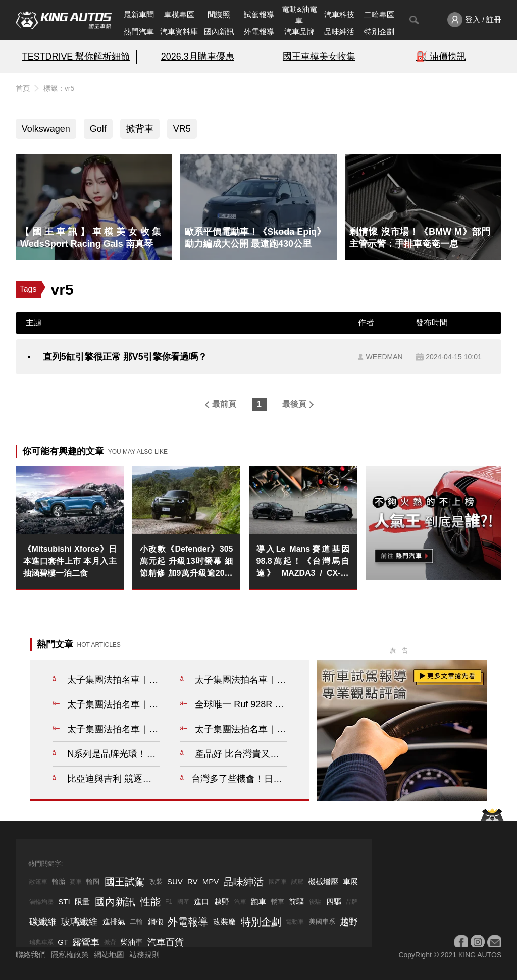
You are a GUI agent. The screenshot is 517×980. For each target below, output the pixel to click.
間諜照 (219, 14)
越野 (222, 902)
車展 (350, 881)
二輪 (136, 922)
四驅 (334, 902)
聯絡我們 (31, 955)
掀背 (110, 942)
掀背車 (140, 129)
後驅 (315, 902)
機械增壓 (323, 881)
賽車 (76, 882)
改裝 (156, 881)
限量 (82, 902)
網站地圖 (109, 955)
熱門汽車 (139, 32)
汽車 (240, 902)
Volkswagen (46, 129)
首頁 (23, 88)
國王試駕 (125, 882)
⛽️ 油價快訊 (441, 57)
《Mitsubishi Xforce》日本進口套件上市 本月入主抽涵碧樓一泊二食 (70, 561)
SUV (175, 881)
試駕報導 (259, 14)
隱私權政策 (70, 955)
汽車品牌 (299, 32)
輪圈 (93, 881)
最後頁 (294, 404)
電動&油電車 (299, 15)
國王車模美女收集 (319, 57)
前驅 (296, 902)
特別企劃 (379, 32)
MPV (211, 881)
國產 (183, 902)
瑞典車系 (41, 942)
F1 (169, 902)
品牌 (352, 902)
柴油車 (132, 942)
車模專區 (179, 14)
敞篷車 (38, 882)
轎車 (278, 902)
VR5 (182, 129)
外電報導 (259, 32)
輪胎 (59, 881)
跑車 (258, 902)
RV (193, 881)
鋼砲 (156, 922)
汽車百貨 (166, 942)
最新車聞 (139, 14)
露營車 (86, 942)
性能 (150, 902)
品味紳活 (339, 32)
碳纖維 (43, 922)
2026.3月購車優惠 (198, 57)
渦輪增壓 (41, 902)
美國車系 (322, 922)
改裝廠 (224, 922)
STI (64, 902)
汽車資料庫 (179, 32)
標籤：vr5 (59, 88)
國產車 (278, 882)
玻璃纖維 (79, 922)
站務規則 (144, 955)
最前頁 (224, 404)
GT (63, 942)
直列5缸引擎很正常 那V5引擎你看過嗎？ (125, 357)
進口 (201, 902)
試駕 (297, 882)
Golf (98, 129)
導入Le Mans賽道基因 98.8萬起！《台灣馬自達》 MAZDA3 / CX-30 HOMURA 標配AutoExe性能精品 (303, 562)
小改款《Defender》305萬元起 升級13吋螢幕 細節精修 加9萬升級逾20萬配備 (187, 562)
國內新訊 (219, 32)
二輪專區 (379, 14)
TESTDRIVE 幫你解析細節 (76, 57)
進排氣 (114, 922)
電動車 (295, 922)
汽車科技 (339, 14)
